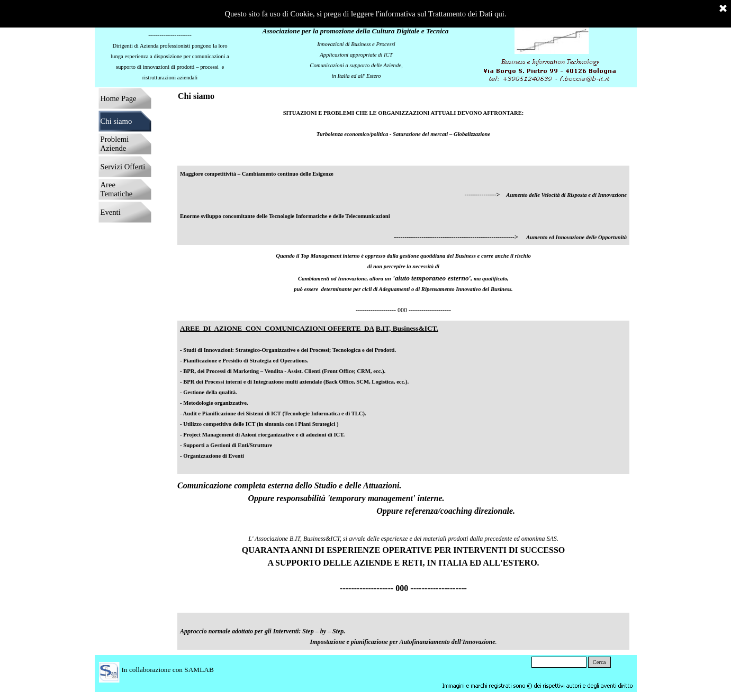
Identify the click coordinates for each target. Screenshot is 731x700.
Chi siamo (116, 121)
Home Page (119, 98)
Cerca (599, 662)
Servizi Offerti (123, 167)
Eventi (111, 212)
